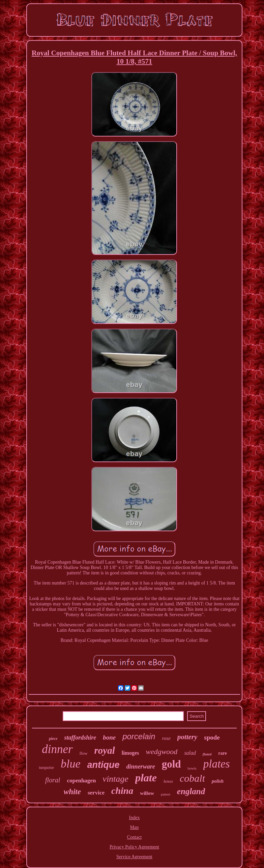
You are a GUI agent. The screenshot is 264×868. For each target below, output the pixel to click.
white (72, 792)
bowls (192, 768)
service (96, 793)
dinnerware (141, 767)
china (122, 791)
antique (104, 765)
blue (71, 764)
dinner (57, 749)
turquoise (46, 768)
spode (212, 737)
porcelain (139, 736)
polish (218, 781)
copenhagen (81, 781)
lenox (168, 781)
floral (53, 780)
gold (171, 764)
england (191, 791)
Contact (135, 837)
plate (146, 778)
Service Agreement (134, 857)
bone (109, 737)
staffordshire (80, 738)
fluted (207, 754)
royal (104, 750)
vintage (115, 779)
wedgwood (162, 752)
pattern (166, 794)
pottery (187, 737)
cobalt (192, 778)
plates (217, 764)
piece (53, 739)
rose (166, 738)
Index (135, 818)
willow (147, 793)
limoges (130, 753)
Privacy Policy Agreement (134, 847)
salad (190, 753)
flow (84, 753)
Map (135, 827)
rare (222, 753)
